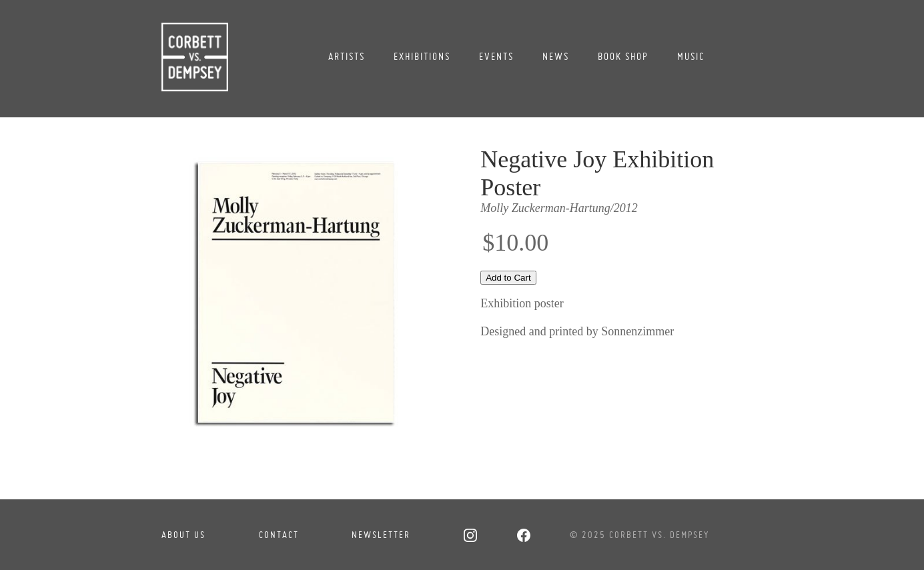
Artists (347, 56)
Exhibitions (422, 56)
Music (691, 56)
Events (496, 56)
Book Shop (623, 56)
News (556, 56)
